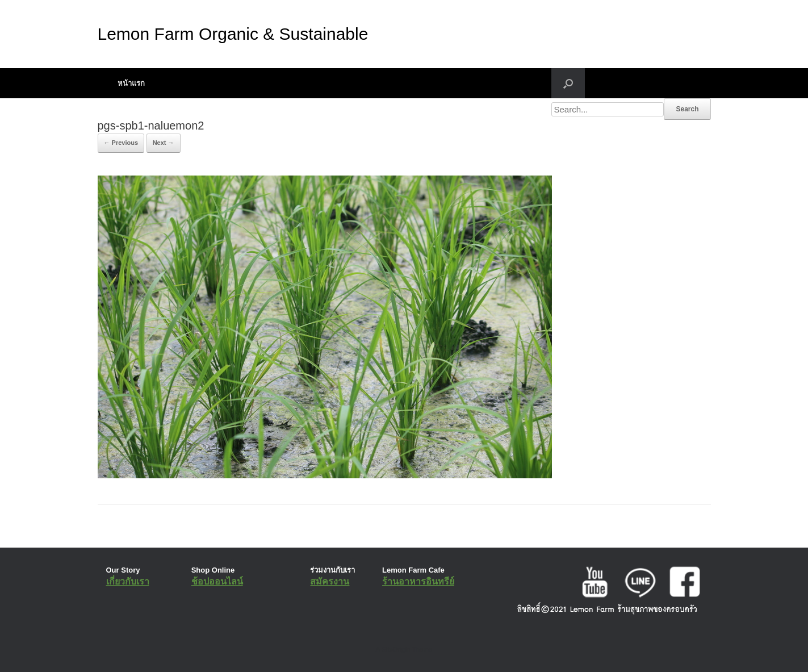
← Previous (121, 143)
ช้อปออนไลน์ (217, 581)
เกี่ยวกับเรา (128, 581)
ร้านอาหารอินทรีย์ (418, 581)
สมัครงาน (330, 581)
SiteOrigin (396, 649)
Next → (164, 143)
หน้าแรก (131, 83)
